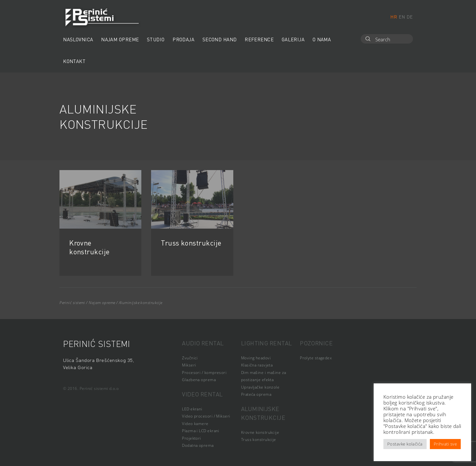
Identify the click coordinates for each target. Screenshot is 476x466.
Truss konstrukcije (191, 243)
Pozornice (316, 343)
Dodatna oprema (198, 445)
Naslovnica (78, 39)
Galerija (293, 39)
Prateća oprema (256, 394)
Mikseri (189, 365)
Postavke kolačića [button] (405, 444)
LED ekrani (192, 409)
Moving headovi (256, 358)
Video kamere (195, 424)
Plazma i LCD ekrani (201, 431)
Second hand (220, 39)
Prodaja (183, 39)
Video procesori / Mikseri (206, 416)
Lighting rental (267, 343)
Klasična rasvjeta (257, 365)
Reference (259, 39)
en (402, 17)
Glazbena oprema (199, 380)
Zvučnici (190, 358)
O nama (322, 39)
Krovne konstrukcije (89, 247)
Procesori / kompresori (204, 373)
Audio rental (203, 343)
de (410, 17)
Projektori (192, 438)
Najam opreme (120, 39)
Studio (156, 39)
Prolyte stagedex (316, 358)
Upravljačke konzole (260, 387)
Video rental (202, 394)
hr (394, 17)
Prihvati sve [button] (445, 444)
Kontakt (74, 61)
